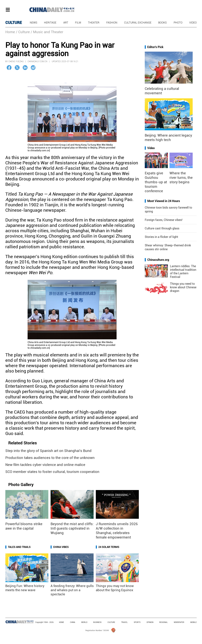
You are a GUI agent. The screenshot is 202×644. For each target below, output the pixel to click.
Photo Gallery (21, 485)
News (34, 23)
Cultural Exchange (138, 23)
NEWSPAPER (179, 622)
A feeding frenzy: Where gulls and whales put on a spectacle (72, 590)
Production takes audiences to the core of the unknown (50, 458)
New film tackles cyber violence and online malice (45, 465)
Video (193, 23)
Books (162, 23)
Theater (94, 23)
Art (66, 23)
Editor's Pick (155, 47)
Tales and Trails (19, 547)
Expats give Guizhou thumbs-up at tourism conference (156, 182)
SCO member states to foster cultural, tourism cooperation (52, 472)
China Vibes (61, 547)
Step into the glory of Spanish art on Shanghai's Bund (48, 451)
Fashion (112, 23)
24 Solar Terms (109, 547)
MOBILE (193, 622)
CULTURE (14, 23)
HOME (61, 622)
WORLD (84, 622)
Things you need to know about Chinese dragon (183, 287)
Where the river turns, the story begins (181, 178)
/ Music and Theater (47, 32)
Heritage (50, 23)
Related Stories (23, 443)
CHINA (73, 622)
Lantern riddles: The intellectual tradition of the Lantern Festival (183, 271)
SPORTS (137, 622)
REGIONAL (164, 622)
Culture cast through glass (162, 228)
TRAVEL (124, 622)
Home (10, 32)
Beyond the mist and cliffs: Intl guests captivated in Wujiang (72, 528)
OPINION (150, 622)
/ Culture (23, 32)
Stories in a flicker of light (161, 237)
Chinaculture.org (158, 260)
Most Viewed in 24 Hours (164, 201)
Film (78, 23)
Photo (178, 23)
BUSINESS (97, 622)
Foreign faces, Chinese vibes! (164, 220)
